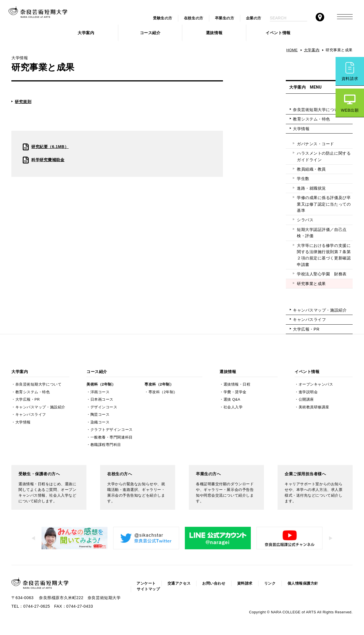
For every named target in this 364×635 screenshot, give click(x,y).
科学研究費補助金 (48, 160)
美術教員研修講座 (314, 407)
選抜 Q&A (232, 400)
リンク (270, 583)
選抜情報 (214, 33)
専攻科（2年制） (159, 384)
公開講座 (306, 400)
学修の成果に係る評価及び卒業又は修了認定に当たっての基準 (324, 204)
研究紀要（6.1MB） (50, 147)
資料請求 (350, 79)
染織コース (100, 422)
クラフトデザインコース (112, 430)
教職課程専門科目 (106, 445)
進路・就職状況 (311, 188)
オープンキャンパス (316, 384)
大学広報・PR (306, 329)
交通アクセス (179, 583)
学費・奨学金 (235, 392)
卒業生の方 (225, 18)
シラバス (305, 220)
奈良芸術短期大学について (318, 110)
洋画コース (100, 392)
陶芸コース (100, 415)
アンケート (146, 583)
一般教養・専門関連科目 (112, 437)
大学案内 (86, 33)
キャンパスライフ (309, 319)
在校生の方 (194, 18)
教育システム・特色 (312, 119)
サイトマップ (148, 589)
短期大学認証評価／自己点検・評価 (322, 233)
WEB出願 (350, 110)
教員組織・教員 (311, 169)
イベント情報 (278, 33)
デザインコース (104, 407)
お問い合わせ (214, 583)
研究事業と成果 (311, 284)
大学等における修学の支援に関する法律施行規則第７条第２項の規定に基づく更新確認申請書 (324, 255)
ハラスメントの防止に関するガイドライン (324, 156)
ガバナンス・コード (316, 144)
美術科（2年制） (101, 384)
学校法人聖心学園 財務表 (322, 274)
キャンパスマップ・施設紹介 (320, 310)
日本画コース (102, 400)
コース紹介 (150, 33)
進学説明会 (308, 392)
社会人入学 (233, 407)
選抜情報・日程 (237, 384)
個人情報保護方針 (303, 583)
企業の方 (254, 18)
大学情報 (301, 129)
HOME (292, 50)
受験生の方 (163, 18)
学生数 (303, 179)
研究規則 (23, 102)
